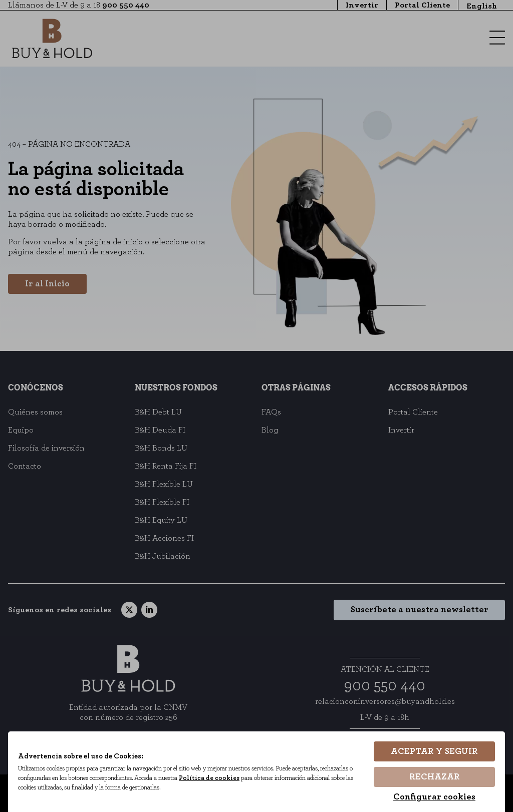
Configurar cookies (434, 797)
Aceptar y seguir (434, 752)
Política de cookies (215, 778)
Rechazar (435, 777)
